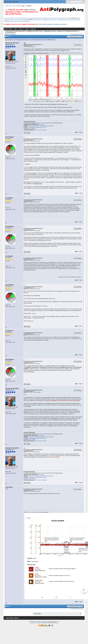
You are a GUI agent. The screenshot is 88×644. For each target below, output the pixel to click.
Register (29, 6)
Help (15, 29)
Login (23, 6)
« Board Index (9, 618)
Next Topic (81, 34)
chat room (38, 24)
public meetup (29, 10)
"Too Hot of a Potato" (41, 130)
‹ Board (16, 618)
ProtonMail (29, 20)
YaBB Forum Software (35, 623)
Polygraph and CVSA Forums (34, 31)
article (38, 423)
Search (21, 29)
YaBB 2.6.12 (56, 622)
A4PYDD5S (32, 129)
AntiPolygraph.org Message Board (15, 31)
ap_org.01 (42, 124)
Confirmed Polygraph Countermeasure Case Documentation (62, 400)
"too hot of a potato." (54, 457)
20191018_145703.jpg (30, 512)
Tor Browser (74, 18)
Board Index (8, 29)
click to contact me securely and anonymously (41, 126)
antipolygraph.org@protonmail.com (37, 127)
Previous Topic (74, 34)
